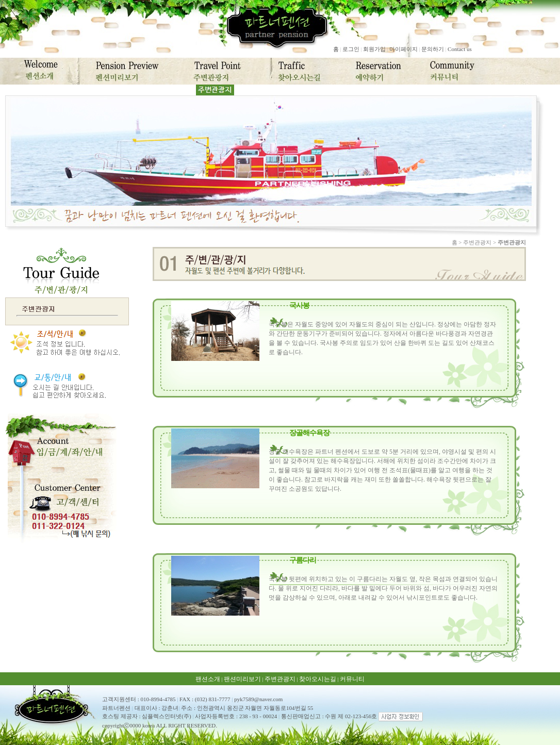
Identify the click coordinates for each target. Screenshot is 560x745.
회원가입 (374, 49)
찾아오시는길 (318, 679)
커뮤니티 (352, 679)
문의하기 (433, 49)
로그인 (351, 49)
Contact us (460, 49)
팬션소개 (208, 679)
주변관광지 (280, 679)
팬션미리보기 (242, 679)
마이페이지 (403, 49)
